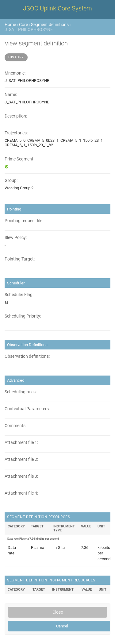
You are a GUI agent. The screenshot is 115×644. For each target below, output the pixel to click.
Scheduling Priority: (23, 316)
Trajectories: (16, 133)
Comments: (15, 426)
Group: (11, 181)
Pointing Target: (20, 259)
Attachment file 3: (21, 476)
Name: (11, 95)
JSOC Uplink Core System (57, 8)
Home (10, 25)
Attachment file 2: (21, 459)
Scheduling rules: (21, 392)
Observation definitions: (27, 356)
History (16, 57)
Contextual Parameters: (27, 409)
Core (23, 25)
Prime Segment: (19, 159)
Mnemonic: (15, 73)
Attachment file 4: (21, 493)
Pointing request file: (24, 221)
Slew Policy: (16, 238)
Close (58, 612)
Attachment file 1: (21, 443)
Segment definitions (50, 25)
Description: (16, 116)
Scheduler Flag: (19, 295)
